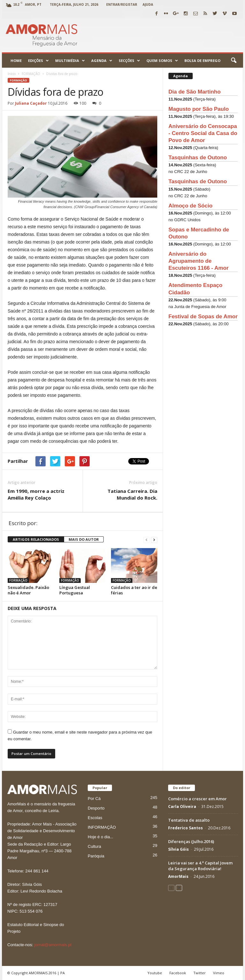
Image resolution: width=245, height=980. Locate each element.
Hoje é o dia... (100, 837)
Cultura (94, 846)
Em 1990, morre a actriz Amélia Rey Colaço (36, 494)
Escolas (95, 818)
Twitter (200, 973)
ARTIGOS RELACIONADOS (36, 539)
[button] (234, 61)
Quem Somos (162, 61)
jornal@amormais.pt (53, 945)
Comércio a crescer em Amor (197, 799)
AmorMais (178, 876)
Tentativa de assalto (189, 820)
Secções (129, 61)
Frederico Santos (186, 828)
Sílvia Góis (178, 849)
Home (16, 60)
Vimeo (219, 973)
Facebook (178, 973)
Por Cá (94, 799)
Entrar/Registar (122, 4)
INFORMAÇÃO (102, 827)
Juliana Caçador (31, 103)
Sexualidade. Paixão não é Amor (28, 590)
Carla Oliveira (182, 807)
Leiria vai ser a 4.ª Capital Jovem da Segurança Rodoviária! (200, 866)
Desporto (96, 808)
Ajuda (148, 4)
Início (12, 74)
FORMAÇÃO (19, 80)
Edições (38, 61)
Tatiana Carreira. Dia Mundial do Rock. (132, 494)
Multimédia (70, 61)
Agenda (102, 61)
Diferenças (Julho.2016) (191, 841)
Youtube (155, 973)
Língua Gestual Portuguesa (75, 590)
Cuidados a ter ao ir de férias (134, 590)
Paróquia (96, 856)
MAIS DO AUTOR (84, 539)
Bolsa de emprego (202, 60)
